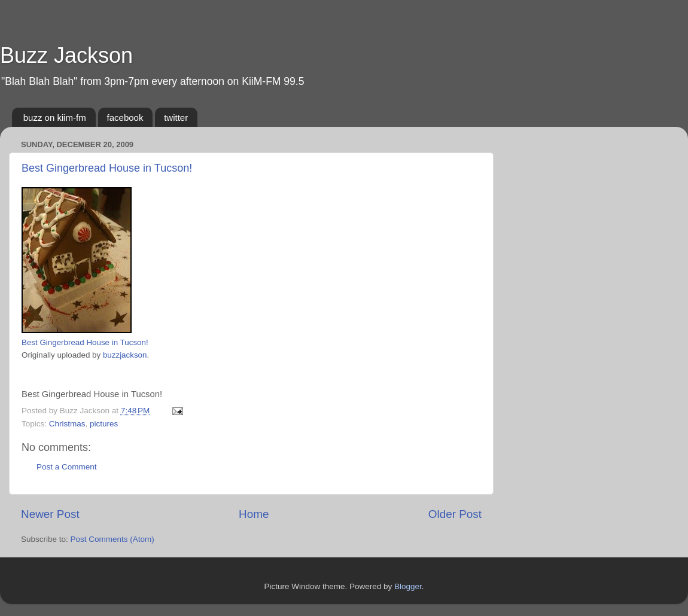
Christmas (67, 424)
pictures (104, 424)
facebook (125, 118)
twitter (176, 118)
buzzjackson (125, 355)
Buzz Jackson (66, 55)
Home (254, 514)
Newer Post (50, 514)
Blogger (408, 586)
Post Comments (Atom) (112, 539)
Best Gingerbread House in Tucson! (107, 168)
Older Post (455, 514)
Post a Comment (67, 467)
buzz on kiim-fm (55, 118)
